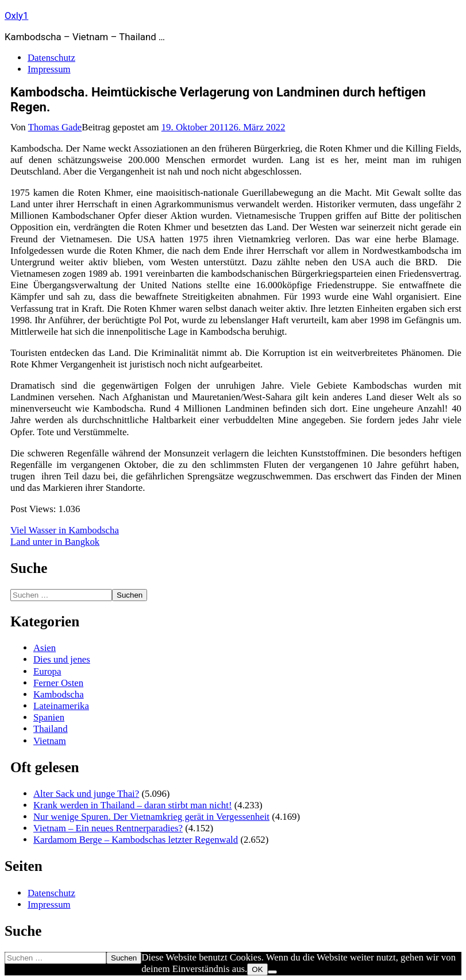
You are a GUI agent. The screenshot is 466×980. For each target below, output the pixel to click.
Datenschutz (51, 58)
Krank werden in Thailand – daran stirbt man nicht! (132, 805)
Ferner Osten (58, 683)
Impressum (49, 69)
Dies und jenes (62, 659)
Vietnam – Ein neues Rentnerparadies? (108, 828)
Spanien (49, 717)
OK (257, 969)
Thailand (51, 729)
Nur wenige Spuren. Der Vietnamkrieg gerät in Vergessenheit (151, 817)
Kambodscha (59, 694)
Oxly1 (16, 16)
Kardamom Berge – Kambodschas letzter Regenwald (136, 840)
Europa (47, 671)
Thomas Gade (55, 127)
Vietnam (50, 741)
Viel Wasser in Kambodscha (65, 530)
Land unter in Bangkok (55, 542)
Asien (45, 648)
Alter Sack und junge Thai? (86, 794)
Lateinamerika (61, 706)
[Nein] (272, 972)
